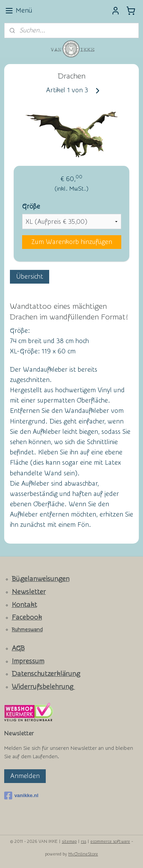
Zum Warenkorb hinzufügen (72, 242)
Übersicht (30, 276)
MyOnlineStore (83, 854)
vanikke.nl (21, 796)
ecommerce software (110, 842)
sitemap (69, 842)
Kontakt (24, 605)
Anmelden (25, 776)
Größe (31, 206)
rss (84, 842)
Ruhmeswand (27, 630)
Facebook (27, 617)
